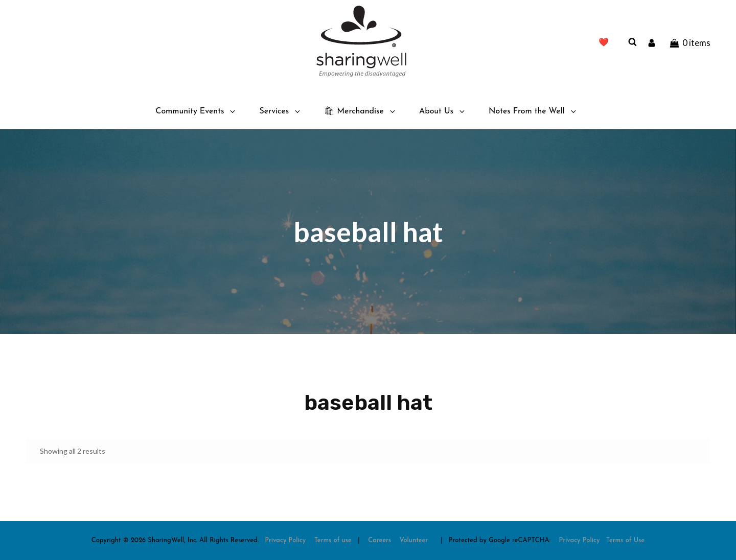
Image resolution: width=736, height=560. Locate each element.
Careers (379, 540)
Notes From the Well (533, 111)
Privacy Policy (285, 540)
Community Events (196, 111)
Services (280, 111)
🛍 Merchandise (360, 111)
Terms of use (333, 540)
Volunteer (414, 540)
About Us (443, 111)
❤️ (604, 43)
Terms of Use (626, 540)
